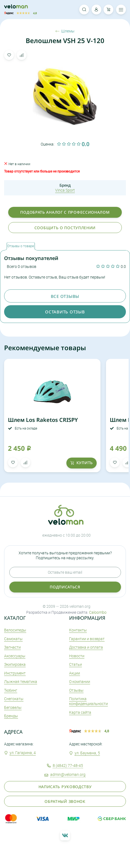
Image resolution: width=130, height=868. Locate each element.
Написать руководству (65, 787)
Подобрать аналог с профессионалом (65, 212)
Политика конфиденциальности (88, 701)
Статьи (76, 664)
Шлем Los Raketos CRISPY (43, 420)
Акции (75, 673)
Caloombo (98, 612)
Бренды (11, 716)
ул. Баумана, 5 (87, 753)
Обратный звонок (65, 801)
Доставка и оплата (86, 647)
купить (82, 463)
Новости (77, 656)
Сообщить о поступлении (65, 228)
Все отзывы (65, 296)
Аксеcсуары (15, 656)
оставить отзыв (65, 312)
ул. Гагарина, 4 (23, 753)
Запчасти (12, 647)
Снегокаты (14, 699)
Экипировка (15, 664)
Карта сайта (80, 712)
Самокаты (13, 639)
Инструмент (15, 673)
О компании (80, 681)
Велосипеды (15, 630)
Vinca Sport (65, 190)
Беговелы (13, 707)
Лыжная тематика (21, 681)
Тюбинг (11, 690)
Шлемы (65, 31)
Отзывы (76, 690)
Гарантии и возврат (87, 639)
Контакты (78, 630)
